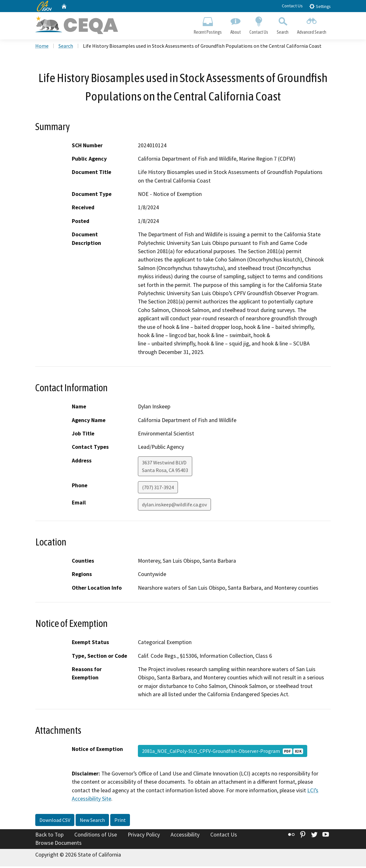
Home (42, 47)
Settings (320, 6)
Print (120, 822)
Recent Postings (208, 24)
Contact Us (292, 6)
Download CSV (55, 822)
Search (283, 24)
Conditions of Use (96, 836)
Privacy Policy (144, 836)
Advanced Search (312, 24)
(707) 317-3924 (158, 489)
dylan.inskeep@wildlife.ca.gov (174, 506)
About (235, 24)
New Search (92, 822)
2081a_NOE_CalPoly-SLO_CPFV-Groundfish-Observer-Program (223, 752)
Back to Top (49, 836)
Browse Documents (58, 844)
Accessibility (185, 836)
